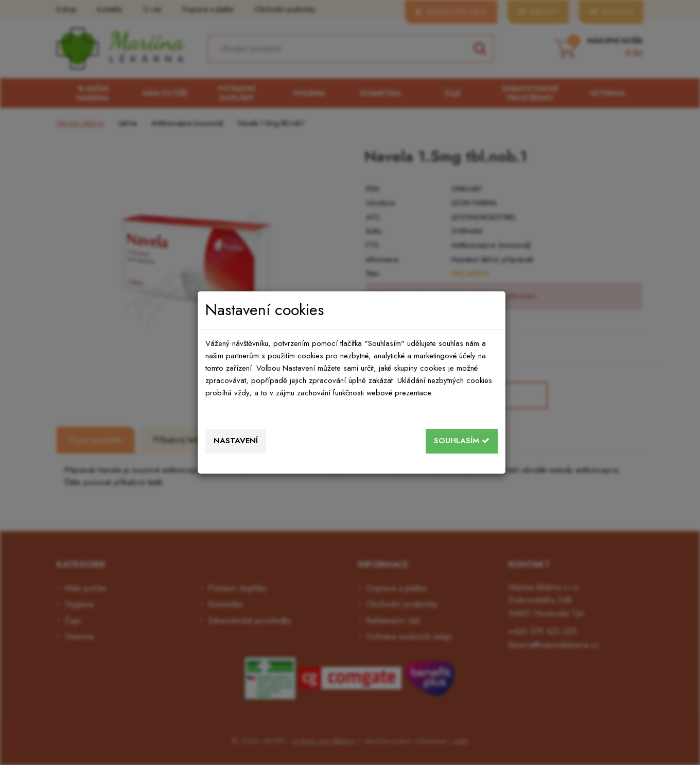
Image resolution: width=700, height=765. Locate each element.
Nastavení (236, 441)
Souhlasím (462, 441)
